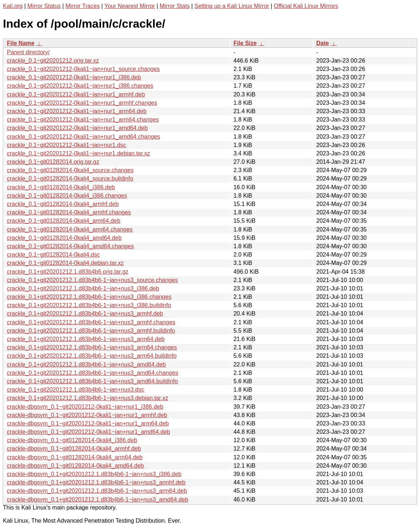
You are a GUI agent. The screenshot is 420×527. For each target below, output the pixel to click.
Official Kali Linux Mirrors (306, 6)
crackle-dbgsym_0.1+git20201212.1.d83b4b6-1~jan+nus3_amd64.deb (98, 500)
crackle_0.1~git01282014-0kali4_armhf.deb (63, 204)
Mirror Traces (83, 6)
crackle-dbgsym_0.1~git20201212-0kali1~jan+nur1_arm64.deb (88, 423)
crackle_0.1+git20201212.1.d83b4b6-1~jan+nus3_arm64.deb (86, 339)
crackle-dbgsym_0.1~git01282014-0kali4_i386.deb (72, 440)
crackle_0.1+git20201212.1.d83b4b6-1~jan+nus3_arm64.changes (92, 347)
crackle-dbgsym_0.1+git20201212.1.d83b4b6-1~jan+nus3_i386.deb (94, 474)
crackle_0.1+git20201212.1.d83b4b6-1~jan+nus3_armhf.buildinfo (91, 331)
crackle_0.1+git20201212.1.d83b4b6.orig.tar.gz (68, 272)
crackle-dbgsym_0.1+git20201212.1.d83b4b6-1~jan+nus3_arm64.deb (97, 491)
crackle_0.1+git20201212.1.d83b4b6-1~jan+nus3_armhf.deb (85, 314)
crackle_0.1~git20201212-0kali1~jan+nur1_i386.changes (80, 86)
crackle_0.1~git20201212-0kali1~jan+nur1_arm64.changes (83, 120)
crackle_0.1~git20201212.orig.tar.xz (53, 61)
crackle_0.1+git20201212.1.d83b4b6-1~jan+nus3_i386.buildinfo (89, 305)
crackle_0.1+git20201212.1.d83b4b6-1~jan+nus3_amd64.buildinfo (92, 381)
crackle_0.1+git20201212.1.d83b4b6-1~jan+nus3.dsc (76, 390)
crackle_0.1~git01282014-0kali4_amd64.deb (64, 238)
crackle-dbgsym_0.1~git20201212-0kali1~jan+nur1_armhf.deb (87, 415)
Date (323, 43)
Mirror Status (44, 6)
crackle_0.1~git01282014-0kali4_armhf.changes (69, 212)
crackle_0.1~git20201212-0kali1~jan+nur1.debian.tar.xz (79, 153)
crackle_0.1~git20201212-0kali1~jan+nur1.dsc (67, 145)
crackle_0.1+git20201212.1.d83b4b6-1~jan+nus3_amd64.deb (86, 364)
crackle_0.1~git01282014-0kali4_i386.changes (67, 196)
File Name (21, 43)
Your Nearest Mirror (130, 6)
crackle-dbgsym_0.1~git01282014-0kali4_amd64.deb (75, 466)
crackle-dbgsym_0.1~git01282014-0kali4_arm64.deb (75, 457)
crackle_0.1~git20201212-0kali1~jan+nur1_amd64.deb (77, 128)
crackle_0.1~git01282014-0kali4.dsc (53, 255)
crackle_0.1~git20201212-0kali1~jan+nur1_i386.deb (74, 77)
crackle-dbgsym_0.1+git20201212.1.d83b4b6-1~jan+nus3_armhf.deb (96, 482)
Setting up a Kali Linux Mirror (232, 6)
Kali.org (13, 6)
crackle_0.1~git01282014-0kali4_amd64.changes (70, 246)
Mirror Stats (175, 6)
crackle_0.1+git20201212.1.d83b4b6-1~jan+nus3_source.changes (92, 280)
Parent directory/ (28, 52)
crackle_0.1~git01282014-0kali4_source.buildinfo (70, 179)
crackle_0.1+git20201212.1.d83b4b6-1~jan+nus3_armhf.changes (91, 322)
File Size (245, 43)
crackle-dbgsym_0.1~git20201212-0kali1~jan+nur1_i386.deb (85, 407)
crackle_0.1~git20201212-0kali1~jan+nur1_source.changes (83, 69)
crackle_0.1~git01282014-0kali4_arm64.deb (64, 221)
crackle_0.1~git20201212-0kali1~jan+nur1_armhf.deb (76, 94)
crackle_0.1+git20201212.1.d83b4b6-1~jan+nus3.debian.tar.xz (87, 398)
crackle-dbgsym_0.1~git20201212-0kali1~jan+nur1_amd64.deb (89, 432)
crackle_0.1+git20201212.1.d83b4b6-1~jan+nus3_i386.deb (83, 288)
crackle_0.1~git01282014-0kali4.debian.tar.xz (65, 263)
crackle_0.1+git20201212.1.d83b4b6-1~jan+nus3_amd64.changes (93, 373)
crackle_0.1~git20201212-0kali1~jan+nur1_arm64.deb (77, 111)
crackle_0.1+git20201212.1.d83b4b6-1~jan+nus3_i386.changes (89, 297)
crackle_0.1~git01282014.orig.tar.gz (53, 162)
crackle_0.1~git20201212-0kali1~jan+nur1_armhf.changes (82, 103)
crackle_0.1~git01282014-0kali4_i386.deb (61, 187)
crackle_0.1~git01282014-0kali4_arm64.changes (70, 229)
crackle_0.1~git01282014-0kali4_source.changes (70, 170)
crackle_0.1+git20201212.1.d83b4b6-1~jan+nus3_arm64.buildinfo (92, 356)
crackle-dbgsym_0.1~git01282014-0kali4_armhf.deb (74, 449)
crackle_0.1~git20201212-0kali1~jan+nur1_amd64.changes (83, 137)
